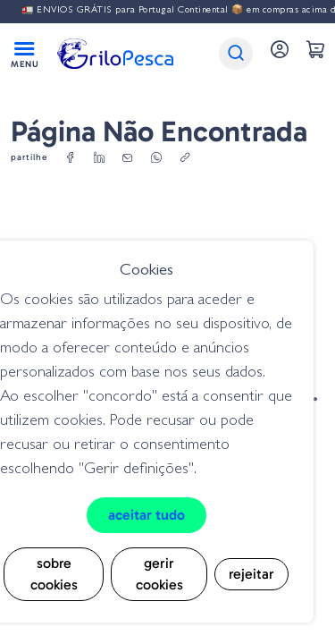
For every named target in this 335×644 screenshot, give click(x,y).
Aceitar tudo (147, 515)
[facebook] (71, 158)
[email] (128, 158)
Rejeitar (251, 574)
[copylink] (185, 158)
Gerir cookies (159, 574)
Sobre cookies (54, 574)
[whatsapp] (156, 158)
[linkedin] (99, 158)
